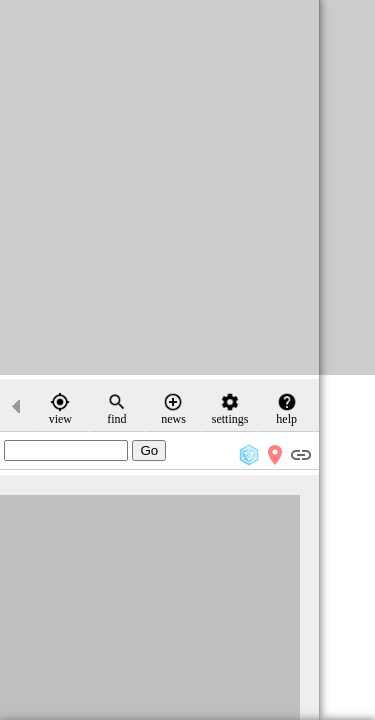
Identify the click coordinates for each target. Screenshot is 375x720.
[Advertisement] (187, 187)
